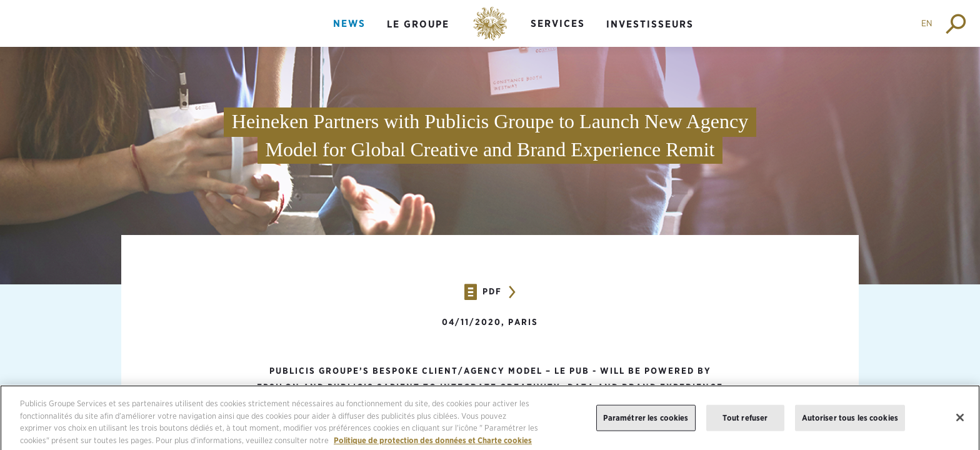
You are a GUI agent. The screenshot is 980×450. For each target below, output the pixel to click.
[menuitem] (349, 34)
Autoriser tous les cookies (850, 422)
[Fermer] (960, 422)
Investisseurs (650, 24)
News (349, 23)
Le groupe (418, 24)
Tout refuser (745, 422)
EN (927, 23)
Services (558, 23)
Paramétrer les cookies (646, 422)
